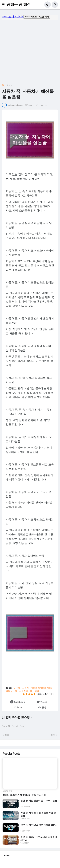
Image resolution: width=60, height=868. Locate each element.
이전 (53, 735)
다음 (7, 735)
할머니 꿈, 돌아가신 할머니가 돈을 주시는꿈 (24, 795)
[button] (4, 5)
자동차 (25, 688)
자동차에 (24, 691)
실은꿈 (9, 85)
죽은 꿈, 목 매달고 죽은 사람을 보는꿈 (39, 825)
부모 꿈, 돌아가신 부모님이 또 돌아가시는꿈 (39, 838)
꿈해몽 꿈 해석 (19, 5)
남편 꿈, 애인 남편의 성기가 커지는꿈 (39, 801)
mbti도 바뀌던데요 (30, 17)
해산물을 (35, 691)
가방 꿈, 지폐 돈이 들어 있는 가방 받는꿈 (38, 814)
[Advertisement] (30, 50)
